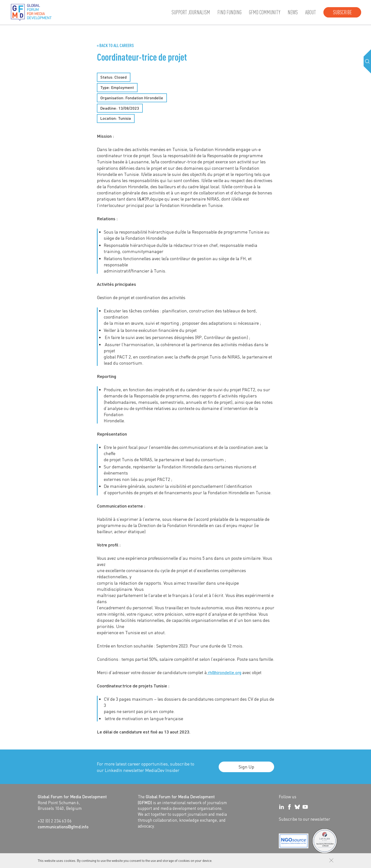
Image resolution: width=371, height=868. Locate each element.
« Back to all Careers (115, 45)
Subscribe (342, 12)
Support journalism (191, 12)
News (293, 12)
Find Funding (230, 12)
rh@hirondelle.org (224, 672)
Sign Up (246, 767)
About (311, 12)
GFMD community (265, 12)
